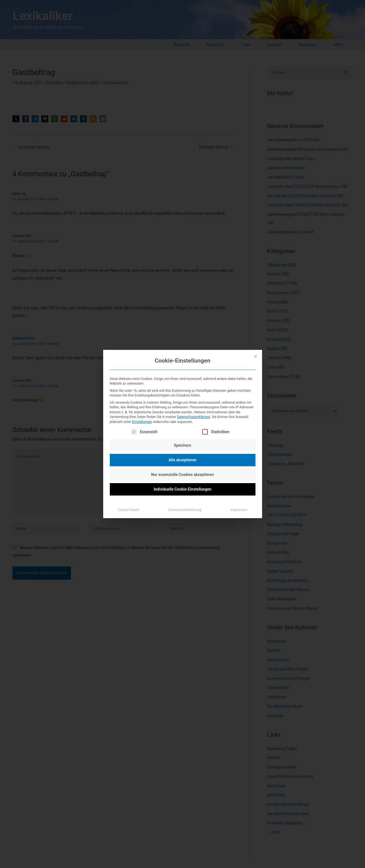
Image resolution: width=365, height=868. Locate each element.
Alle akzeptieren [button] (182, 460)
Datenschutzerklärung (193, 417)
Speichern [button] (182, 445)
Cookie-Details (128, 510)
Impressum (239, 510)
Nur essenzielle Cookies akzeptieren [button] (183, 475)
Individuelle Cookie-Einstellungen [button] (182, 489)
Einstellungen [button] (142, 422)
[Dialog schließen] (255, 356)
